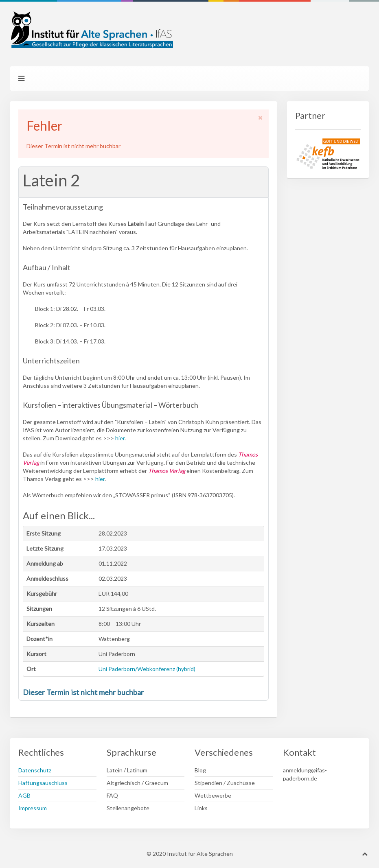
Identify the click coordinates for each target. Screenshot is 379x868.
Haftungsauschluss (43, 783)
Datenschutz (35, 770)
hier (120, 438)
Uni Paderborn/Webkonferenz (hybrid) (147, 669)
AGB (24, 795)
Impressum (33, 808)
